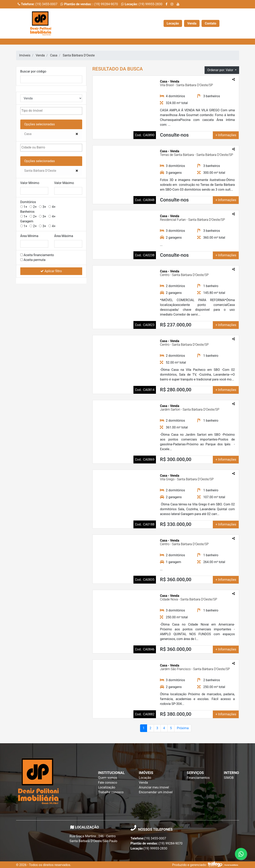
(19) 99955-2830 (142, 4)
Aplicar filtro (51, 271)
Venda (192, 23)
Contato (210, 23)
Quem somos (108, 778)
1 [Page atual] (144, 728)
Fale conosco (108, 783)
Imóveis (25, 55)
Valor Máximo (64, 183)
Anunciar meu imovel (154, 787)
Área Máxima (64, 236)
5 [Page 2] (171, 728)
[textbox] (42, 111)
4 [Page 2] (164, 728)
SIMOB (229, 778)
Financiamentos (198, 778)
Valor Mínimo (30, 183)
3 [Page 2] (157, 728)
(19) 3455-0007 (38, 4)
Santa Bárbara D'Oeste (79, 55)
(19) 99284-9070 (89, 4)
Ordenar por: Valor (221, 70)
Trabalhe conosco (111, 792)
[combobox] (51, 111)
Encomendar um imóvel (156, 792)
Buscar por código (33, 71)
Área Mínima (29, 236)
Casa (54, 55)
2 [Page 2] (150, 728)
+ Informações (226, 135)
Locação (173, 23)
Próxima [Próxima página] (183, 728)
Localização (107, 787)
